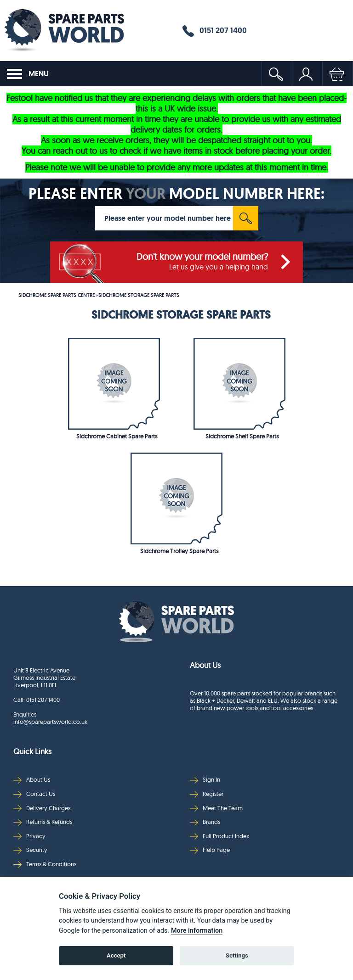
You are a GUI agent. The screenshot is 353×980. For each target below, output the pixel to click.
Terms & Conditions (45, 864)
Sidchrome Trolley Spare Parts (179, 551)
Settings (237, 955)
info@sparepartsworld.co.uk (50, 722)
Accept (116, 955)
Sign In (205, 780)
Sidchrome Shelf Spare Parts (242, 436)
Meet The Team (216, 808)
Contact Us (34, 794)
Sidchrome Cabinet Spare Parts (117, 436)
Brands (205, 822)
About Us (32, 780)
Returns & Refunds (43, 822)
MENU (28, 74)
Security (30, 850)
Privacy (29, 836)
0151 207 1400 (215, 31)
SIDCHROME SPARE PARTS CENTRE (57, 295)
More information (197, 931)
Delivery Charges (42, 808)
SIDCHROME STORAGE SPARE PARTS (139, 295)
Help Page (210, 850)
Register (207, 794)
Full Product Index (220, 836)
